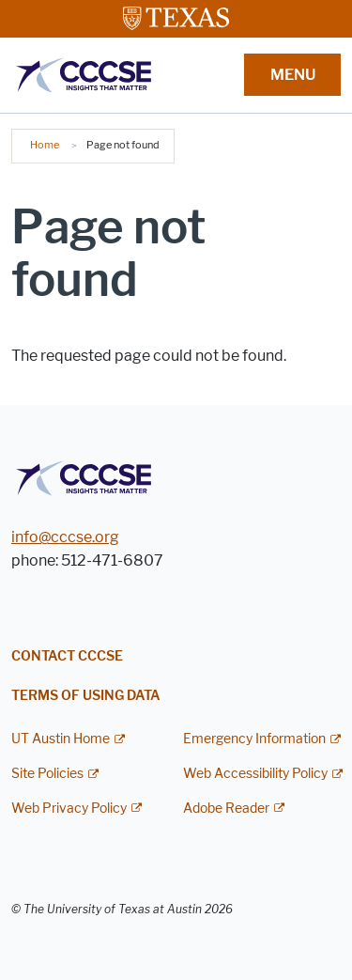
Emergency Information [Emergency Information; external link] (254, 739)
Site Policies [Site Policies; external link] (47, 774)
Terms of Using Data (86, 696)
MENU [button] (293, 75)
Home (45, 145)
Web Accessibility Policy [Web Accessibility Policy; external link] (255, 774)
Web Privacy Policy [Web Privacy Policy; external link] (69, 809)
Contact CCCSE (67, 656)
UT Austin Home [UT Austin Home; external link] (61, 739)
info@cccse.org (65, 537)
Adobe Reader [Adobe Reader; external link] (226, 809)
